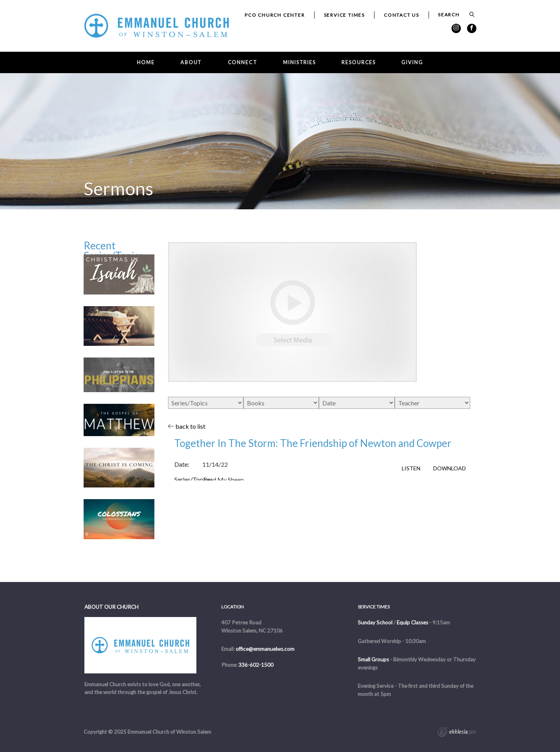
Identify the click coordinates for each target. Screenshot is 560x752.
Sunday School (375, 622)
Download (450, 468)
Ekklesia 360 (457, 733)
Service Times (344, 15)
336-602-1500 (256, 665)
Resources (359, 62)
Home (146, 62)
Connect (243, 62)
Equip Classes (412, 622)
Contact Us (402, 15)
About (191, 62)
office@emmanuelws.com (265, 649)
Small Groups (373, 659)
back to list (187, 426)
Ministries (299, 62)
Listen (411, 468)
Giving (412, 62)
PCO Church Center (275, 15)
